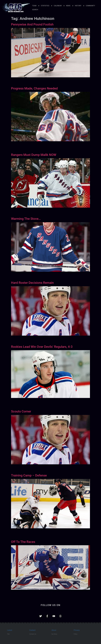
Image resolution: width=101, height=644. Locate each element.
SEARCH (35, 10)
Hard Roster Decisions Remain (32, 283)
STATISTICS (45, 6)
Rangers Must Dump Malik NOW (34, 155)
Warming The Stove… (26, 219)
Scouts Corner (21, 411)
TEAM (34, 6)
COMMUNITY (90, 6)
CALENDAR (58, 6)
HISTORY (78, 6)
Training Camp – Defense (29, 475)
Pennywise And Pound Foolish (32, 24)
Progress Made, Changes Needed (34, 88)
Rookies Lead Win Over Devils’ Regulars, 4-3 (42, 347)
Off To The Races (23, 542)
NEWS (68, 6)
